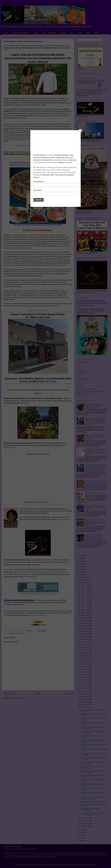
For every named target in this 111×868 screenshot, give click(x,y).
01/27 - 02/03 (85, 818)
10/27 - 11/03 (85, 604)
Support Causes (82, 396)
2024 (81, 564)
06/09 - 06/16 (85, 658)
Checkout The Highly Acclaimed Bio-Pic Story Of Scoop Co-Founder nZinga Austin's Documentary (92, 303)
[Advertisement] (38, 478)
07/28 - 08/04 (85, 639)
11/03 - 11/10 (85, 602)
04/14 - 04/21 (85, 680)
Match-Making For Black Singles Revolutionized (90, 810)
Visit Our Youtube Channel (21, 33)
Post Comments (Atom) (19, 698)
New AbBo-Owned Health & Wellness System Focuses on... (92, 798)
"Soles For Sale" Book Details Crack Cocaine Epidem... (91, 728)
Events (36, 33)
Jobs (43, 33)
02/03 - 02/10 (85, 707)
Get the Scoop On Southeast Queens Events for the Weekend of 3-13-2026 (96, 437)
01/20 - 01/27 (85, 821)
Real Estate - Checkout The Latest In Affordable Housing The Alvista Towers (91, 392)
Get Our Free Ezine (83, 362)
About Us (80, 384)
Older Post (68, 694)
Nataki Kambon (21, 633)
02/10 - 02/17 (85, 704)
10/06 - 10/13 (85, 612)
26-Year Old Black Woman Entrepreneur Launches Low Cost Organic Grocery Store (96, 406)
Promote (63, 33)
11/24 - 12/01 (85, 593)
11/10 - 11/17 (85, 599)
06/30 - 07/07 (85, 650)
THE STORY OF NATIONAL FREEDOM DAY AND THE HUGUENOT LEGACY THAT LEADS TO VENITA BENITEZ (94, 538)
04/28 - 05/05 (85, 675)
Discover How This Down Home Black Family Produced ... (92, 814)
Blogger (94, 865)
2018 (81, 830)
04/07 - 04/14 (85, 683)
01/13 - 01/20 (85, 824)
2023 (81, 567)
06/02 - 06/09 (85, 661)
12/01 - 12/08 (85, 591)
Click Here (50, 381)
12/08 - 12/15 (85, 588)
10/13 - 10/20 (85, 610)
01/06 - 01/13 (85, 826)
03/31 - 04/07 (85, 686)
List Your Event (81, 379)
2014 (81, 841)
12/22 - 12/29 (85, 582)
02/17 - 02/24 (85, 702)
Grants (88, 33)
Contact (96, 33)
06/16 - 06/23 (85, 656)
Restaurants (53, 33)
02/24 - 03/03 (85, 699)
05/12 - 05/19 (85, 669)
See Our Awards (82, 372)
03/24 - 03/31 (85, 688)
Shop (71, 33)
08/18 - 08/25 (85, 631)
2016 (81, 835)
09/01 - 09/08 (85, 626)
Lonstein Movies (63, 519)
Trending (79, 374)
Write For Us (81, 387)
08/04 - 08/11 (85, 637)
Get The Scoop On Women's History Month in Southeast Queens (96, 482)
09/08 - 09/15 (85, 623)
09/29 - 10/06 (85, 615)
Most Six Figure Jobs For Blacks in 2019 (93, 802)
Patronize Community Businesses (87, 389)
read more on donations (38, 615)
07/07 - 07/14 (85, 648)
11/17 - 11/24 (85, 596)
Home (6, 33)
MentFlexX (12, 633)
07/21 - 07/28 (85, 642)
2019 (81, 577)
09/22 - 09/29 (85, 618)
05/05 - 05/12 (85, 672)
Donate (79, 33)
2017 (81, 832)
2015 (81, 838)
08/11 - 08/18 (85, 634)
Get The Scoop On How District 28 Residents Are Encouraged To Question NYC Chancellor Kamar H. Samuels (96, 452)
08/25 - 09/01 (85, 629)
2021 (81, 572)
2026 (81, 558)
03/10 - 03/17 (85, 694)
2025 (81, 561)
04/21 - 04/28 (85, 677)
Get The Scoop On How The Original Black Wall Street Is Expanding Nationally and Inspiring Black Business (96, 522)
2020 (81, 575)
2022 (81, 569)
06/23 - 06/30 (85, 653)
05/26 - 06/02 (85, 664)
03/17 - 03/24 (85, 691)
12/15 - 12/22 (85, 585)
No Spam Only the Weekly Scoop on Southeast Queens (38, 594)
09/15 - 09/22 (85, 620)
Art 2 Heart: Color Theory (93, 493)
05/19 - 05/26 (85, 667)
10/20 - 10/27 (85, 607)
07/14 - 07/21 (85, 645)
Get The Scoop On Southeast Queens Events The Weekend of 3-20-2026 (96, 507)
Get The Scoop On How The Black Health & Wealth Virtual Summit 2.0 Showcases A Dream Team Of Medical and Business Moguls (96, 468)
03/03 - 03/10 (85, 696)
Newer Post (9, 694)
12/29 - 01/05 (85, 580)
